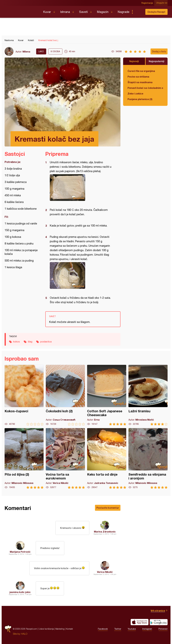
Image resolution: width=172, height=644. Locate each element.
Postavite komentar (108, 508)
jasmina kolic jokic (20, 592)
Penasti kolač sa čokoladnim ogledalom (145, 88)
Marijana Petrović (20, 552)
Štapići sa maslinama (140, 82)
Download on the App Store (140, 622)
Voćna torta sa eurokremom (65, 458)
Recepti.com (22, 11)
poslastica (46, 342)
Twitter (118, 629)
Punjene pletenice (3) (140, 99)
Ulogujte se (162, 3)
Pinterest (163, 629)
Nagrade (123, 12)
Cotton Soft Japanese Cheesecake (107, 395)
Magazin (103, 12)
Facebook (103, 629)
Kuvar (47, 12)
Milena (26, 52)
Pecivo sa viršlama (138, 77)
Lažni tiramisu (148, 395)
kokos (17, 342)
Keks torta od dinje (107, 458)
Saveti (83, 12)
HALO (24, 634)
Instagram (147, 629)
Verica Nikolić (105, 572)
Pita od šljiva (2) (24, 458)
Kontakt (69, 629)
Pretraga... (138, 12)
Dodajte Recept (156, 12)
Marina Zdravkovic (105, 532)
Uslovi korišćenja (46, 629)
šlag (30, 342)
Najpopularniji (157, 61)
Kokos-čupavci (24, 395)
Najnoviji (134, 61)
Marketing (60, 629)
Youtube (132, 629)
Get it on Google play (159, 622)
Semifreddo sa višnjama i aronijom (148, 458)
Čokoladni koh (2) (65, 395)
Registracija (148, 3)
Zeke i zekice (135, 93)
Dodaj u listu (159, 51)
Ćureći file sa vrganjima (141, 71)
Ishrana (65, 12)
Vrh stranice (158, 611)
